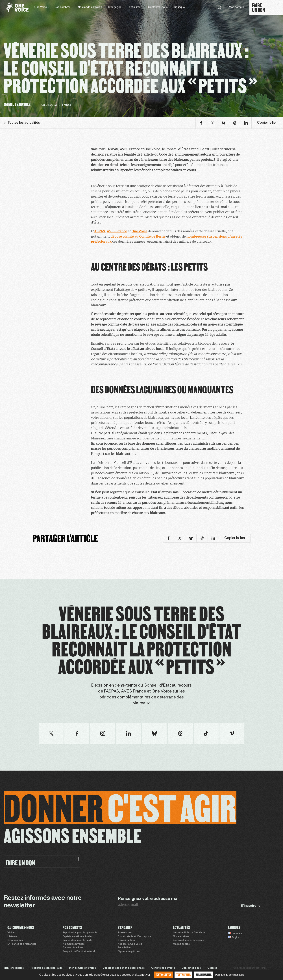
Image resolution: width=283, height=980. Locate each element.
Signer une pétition (129, 952)
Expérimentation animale (77, 937)
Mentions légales (14, 968)
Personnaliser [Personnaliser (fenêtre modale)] (204, 975)
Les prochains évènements (188, 940)
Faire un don (125, 933)
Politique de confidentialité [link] (230, 975)
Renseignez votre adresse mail (149, 899)
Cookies (212, 968)
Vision (11, 933)
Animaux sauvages (74, 944)
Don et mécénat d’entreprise (134, 937)
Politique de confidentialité (46, 968)
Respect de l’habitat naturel (79, 952)
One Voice (139, 231)
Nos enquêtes (181, 937)
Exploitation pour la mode (77, 940)
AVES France (117, 231)
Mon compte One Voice (82, 968)
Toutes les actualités (22, 123)
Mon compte (236, 7)
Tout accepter (163, 975)
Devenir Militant (127, 940)
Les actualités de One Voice (189, 933)
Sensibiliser (125, 948)
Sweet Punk (259, 968)
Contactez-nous (158, 7)
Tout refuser (183, 975)
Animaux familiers (73, 948)
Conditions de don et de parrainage (124, 968)
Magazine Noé (181, 944)
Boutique (179, 7)
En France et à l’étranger (22, 944)
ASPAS (100, 231)
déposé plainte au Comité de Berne (138, 236)
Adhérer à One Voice (130, 944)
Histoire (12, 937)
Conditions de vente (163, 968)
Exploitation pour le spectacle (80, 933)
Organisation (15, 940)
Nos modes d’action (90, 7)
